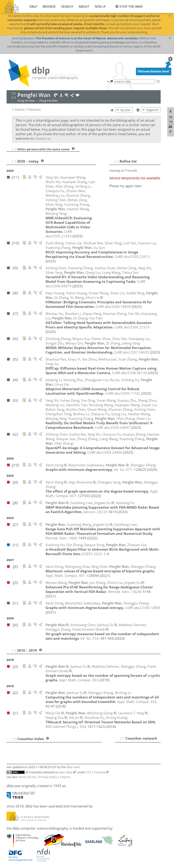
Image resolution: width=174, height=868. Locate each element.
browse (49, 6)
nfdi (98, 6)
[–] (117, 161)
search (67, 6)
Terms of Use (27, 777)
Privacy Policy (48, 777)
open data (65, 772)
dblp (33, 6)
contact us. (43, 138)
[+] (14, 149)
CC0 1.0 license (96, 772)
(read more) (84, 50)
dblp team (73, 767)
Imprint (65, 777)
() (95, 512)
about (84, 6)
